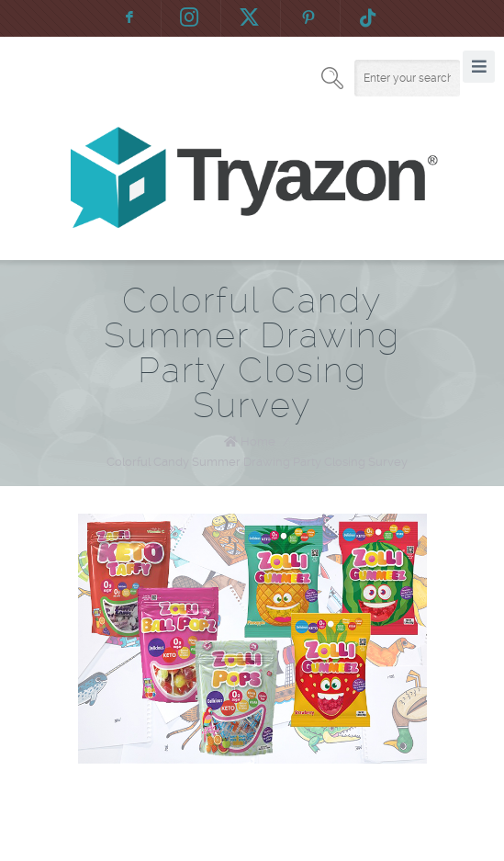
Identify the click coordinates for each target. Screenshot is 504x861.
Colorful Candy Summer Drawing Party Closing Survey (257, 462)
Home (258, 442)
